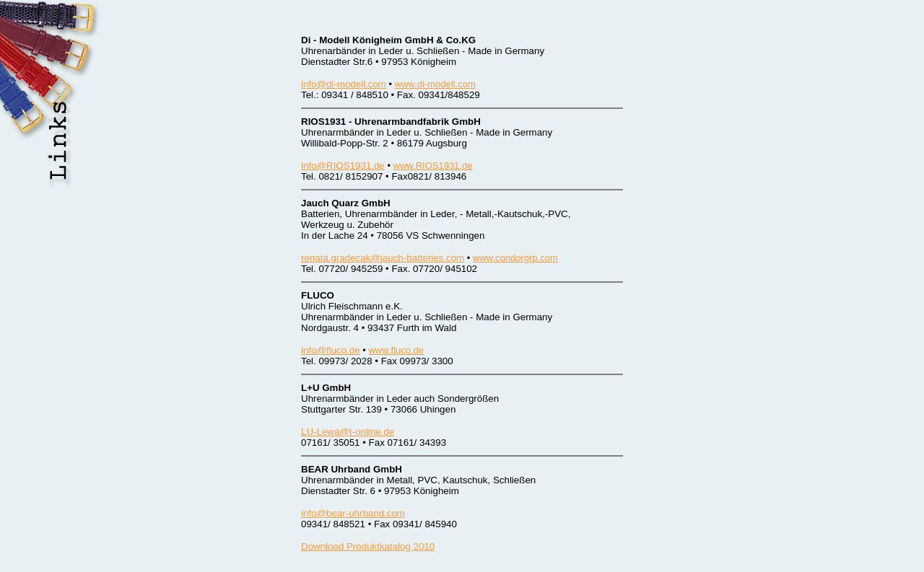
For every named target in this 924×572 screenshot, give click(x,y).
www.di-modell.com (435, 84)
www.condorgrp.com (515, 258)
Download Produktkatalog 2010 (368, 546)
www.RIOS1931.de (433, 166)
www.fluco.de (396, 350)
